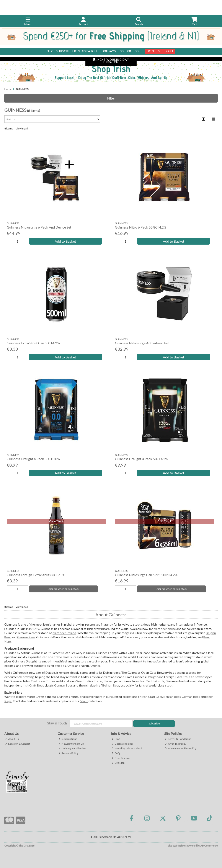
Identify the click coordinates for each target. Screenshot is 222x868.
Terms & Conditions (178, 739)
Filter (111, 98)
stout (169, 685)
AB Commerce (209, 846)
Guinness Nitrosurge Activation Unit (142, 343)
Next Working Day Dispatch (111, 61)
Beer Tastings (121, 758)
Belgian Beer (111, 685)
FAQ (116, 753)
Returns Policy (68, 753)
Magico (180, 846)
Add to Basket (65, 241)
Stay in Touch (57, 723)
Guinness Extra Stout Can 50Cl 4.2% (33, 343)
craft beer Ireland (64, 633)
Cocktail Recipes (123, 744)
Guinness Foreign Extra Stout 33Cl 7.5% (36, 575)
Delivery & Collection (72, 748)
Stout (84, 701)
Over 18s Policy (176, 744)
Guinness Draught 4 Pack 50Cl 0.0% (33, 459)
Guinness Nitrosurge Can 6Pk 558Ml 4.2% (146, 575)
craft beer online (165, 629)
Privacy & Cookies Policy (181, 748)
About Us (12, 739)
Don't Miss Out (160, 51)
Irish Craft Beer (33, 685)
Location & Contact (18, 744)
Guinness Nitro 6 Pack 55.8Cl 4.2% (141, 227)
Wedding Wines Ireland (127, 748)
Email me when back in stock (63, 589)
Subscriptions (68, 739)
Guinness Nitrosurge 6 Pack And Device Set (39, 227)
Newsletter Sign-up (71, 744)
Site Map (118, 763)
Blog (116, 739)
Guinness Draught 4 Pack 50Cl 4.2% (141, 459)
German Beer (26, 637)
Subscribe (154, 723)
